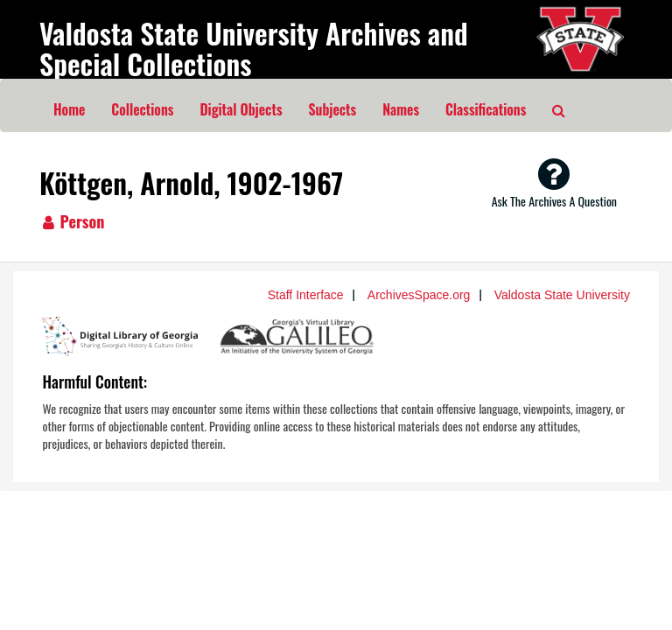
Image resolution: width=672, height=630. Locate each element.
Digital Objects (241, 109)
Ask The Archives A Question (554, 183)
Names (401, 109)
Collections (142, 109)
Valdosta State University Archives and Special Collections (254, 48)
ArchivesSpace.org (419, 295)
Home (69, 109)
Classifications (486, 109)
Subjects (333, 109)
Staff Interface (306, 295)
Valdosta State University (562, 295)
